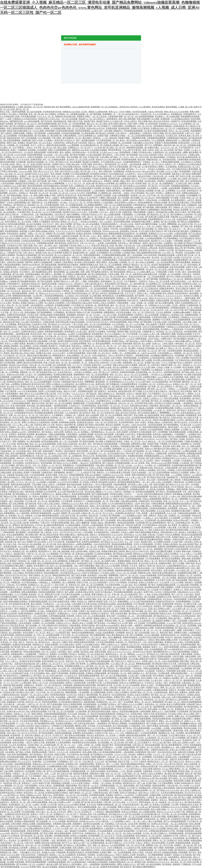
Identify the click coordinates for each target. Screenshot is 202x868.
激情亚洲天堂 (82, 289)
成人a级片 (81, 277)
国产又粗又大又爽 (183, 176)
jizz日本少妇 (72, 695)
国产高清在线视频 (145, 410)
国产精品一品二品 (63, 398)
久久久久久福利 (138, 688)
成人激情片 (37, 630)
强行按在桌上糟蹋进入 (94, 492)
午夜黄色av (161, 671)
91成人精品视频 (106, 429)
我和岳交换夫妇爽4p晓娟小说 (19, 131)
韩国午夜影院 (37, 714)
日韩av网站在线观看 (68, 496)
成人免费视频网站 (8, 513)
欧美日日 (169, 637)
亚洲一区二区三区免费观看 (111, 265)
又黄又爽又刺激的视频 (13, 277)
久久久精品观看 (137, 145)
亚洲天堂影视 (164, 487)
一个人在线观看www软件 (132, 516)
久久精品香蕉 (135, 726)
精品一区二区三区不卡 (132, 346)
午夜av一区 (141, 279)
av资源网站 (73, 597)
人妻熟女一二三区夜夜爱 (178, 389)
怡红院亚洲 (47, 348)
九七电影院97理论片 (119, 680)
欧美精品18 (159, 341)
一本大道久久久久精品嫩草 (161, 375)
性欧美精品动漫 (60, 121)
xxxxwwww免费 (26, 171)
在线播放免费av (17, 654)
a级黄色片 (21, 458)
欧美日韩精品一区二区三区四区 (18, 222)
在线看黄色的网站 (87, 764)
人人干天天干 (85, 797)
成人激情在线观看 (44, 406)
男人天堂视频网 (179, 738)
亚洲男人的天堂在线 (62, 511)
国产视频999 (60, 248)
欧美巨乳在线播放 (167, 248)
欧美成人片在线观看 (162, 805)
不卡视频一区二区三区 (126, 458)
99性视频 (123, 556)
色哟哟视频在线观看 (45, 243)
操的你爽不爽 (139, 284)
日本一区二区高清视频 (136, 396)
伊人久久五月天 (25, 762)
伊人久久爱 (167, 394)
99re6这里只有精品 (169, 336)
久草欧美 (170, 716)
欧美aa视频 (153, 709)
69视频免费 (71, 790)
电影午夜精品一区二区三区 (40, 575)
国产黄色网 (42, 181)
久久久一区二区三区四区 (61, 449)
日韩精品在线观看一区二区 (98, 501)
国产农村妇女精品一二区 (181, 281)
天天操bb (25, 317)
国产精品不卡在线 (80, 348)
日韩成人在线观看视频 (159, 267)
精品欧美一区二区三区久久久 (66, 568)
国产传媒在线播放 (15, 195)
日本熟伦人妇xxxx (164, 384)
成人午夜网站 (51, 114)
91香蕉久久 (133, 351)
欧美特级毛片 (36, 322)
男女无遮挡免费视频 (12, 140)
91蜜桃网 (10, 210)
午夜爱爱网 (146, 370)
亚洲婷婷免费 (168, 604)
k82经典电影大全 (81, 468)
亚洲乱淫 (72, 277)
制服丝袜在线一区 (154, 159)
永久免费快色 (153, 188)
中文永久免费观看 (164, 312)
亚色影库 (23, 661)
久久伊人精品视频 (152, 635)
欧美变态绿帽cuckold (32, 590)
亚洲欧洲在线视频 (128, 372)
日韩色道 (141, 348)
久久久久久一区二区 (46, 116)
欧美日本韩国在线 (74, 759)
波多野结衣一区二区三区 (88, 386)
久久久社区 (100, 762)
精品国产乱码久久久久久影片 (37, 174)
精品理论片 (176, 472)
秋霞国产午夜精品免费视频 (166, 143)
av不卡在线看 (45, 401)
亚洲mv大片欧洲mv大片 (149, 582)
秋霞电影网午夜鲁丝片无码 (103, 169)
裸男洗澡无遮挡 (24, 324)
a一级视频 (121, 735)
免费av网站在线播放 (83, 169)
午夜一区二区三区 (87, 243)
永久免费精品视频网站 (93, 205)
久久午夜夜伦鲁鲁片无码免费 (89, 188)
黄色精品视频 (167, 210)
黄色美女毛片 (119, 559)
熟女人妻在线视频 (65, 506)
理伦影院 (179, 253)
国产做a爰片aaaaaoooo (184, 250)
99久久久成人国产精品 (162, 742)
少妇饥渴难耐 (77, 668)
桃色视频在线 (78, 126)
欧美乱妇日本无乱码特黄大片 (190, 336)
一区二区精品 (106, 783)
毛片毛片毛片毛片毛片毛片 (176, 155)
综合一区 (186, 446)
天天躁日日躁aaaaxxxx (130, 781)
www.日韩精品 (163, 377)
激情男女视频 (23, 444)
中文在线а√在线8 (8, 164)
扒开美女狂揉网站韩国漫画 (172, 793)
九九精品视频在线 (83, 334)
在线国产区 (176, 121)
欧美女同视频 (18, 742)
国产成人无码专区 (100, 293)
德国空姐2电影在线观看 (56, 145)
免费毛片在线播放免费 (43, 262)
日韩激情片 (104, 167)
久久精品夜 (185, 463)
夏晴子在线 (12, 143)
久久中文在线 (24, 159)
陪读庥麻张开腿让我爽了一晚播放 (146, 222)
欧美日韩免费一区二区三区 (88, 451)
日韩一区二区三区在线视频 (67, 429)
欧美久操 (151, 566)
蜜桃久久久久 (99, 699)
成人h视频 (178, 243)
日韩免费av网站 (64, 699)
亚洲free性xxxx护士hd (96, 128)
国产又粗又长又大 (119, 661)
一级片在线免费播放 (84, 176)
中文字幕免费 (132, 334)
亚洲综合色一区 (46, 351)
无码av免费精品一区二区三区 (107, 207)
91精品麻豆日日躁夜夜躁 (82, 699)
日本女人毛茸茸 (96, 468)
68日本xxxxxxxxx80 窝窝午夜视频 (165, 463)
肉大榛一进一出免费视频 (165, 191)
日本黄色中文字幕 (15, 246)
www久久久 (67, 410)
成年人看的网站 (53, 570)
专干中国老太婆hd (67, 645)
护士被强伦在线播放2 (103, 554)
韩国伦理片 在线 (12, 260)
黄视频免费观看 (194, 685)
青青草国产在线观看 (26, 434)
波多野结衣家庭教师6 (177, 453)
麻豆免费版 (194, 152)
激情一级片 (185, 181)
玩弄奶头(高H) (159, 530)
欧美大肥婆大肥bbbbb (118, 124)
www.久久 (25, 867)
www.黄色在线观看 (32, 121)
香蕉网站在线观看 (77, 673)
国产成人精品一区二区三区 (114, 148)
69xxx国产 (25, 322)
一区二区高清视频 (40, 616)
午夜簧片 (102, 210)
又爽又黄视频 (187, 654)
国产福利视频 (148, 207)
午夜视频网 (61, 484)
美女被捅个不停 (10, 169)
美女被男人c (160, 116)
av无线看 (176, 461)
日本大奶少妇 (130, 246)
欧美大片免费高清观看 (56, 238)
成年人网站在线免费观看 (37, 802)
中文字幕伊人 (25, 272)
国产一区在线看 (193, 484)
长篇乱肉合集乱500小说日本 (57, 343)
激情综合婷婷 (186, 857)
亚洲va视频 (114, 262)
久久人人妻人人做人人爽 (182, 286)
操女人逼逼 (62, 148)
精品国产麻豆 (141, 394)
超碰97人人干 (190, 721)
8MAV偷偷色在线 (117, 174)
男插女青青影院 (53, 300)
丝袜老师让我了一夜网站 (183, 394)
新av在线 (11, 386)
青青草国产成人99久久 (148, 250)
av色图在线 (49, 305)
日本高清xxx (167, 838)
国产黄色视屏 (9, 860)
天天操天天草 (79, 396)
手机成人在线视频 (100, 179)
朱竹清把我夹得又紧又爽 (128, 468)
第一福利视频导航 (157, 707)
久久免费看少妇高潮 (162, 542)
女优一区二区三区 (145, 126)
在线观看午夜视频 (86, 434)
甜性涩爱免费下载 (190, 470)
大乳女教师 (75, 769)
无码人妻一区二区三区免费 (18, 305)
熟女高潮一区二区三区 (39, 193)
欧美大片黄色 (181, 212)
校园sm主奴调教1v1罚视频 (40, 229)
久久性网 (65, 829)
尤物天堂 (173, 759)
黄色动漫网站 (103, 809)
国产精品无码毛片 (11, 676)
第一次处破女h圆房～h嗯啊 (177, 152)
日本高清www (22, 649)
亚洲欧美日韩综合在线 (10, 719)
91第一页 (158, 678)
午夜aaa (139, 843)
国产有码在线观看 (118, 272)
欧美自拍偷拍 (88, 733)
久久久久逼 (172, 513)
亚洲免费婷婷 (125, 152)
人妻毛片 (137, 829)
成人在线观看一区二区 (78, 363)
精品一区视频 (74, 652)
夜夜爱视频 (115, 250)
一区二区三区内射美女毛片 (128, 114)
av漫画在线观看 (54, 133)
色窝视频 (39, 492)
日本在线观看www (165, 353)
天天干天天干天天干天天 (97, 597)
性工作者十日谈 (10, 544)
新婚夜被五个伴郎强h (16, 702)
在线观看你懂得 (87, 298)
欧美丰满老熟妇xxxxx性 (191, 413)
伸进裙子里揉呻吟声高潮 (68, 341)
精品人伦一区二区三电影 (97, 124)
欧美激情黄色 (98, 334)
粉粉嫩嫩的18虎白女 (189, 723)
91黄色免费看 (99, 776)
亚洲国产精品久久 (105, 568)
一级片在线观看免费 (157, 513)
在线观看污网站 (90, 599)
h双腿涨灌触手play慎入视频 (178, 817)
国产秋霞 (15, 188)
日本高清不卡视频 (166, 850)
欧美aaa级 (90, 183)
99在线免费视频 (79, 124)
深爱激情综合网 (59, 257)
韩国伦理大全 (37, 202)
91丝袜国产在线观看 (103, 195)
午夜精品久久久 (48, 494)
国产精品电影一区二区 (142, 451)
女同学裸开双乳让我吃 (144, 403)
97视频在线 (186, 864)
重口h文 (82, 427)
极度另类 (137, 343)
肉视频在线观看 (192, 315)
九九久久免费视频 (36, 198)
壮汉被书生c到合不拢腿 (47, 389)
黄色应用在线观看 (35, 186)
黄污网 (41, 671)
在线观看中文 (186, 444)
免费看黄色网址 (139, 797)
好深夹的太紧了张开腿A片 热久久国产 (97, 606)
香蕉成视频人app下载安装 (53, 666)
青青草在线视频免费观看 (32, 857)
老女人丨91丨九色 (117, 733)
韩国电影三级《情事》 (10, 852)
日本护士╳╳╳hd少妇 (66, 420)
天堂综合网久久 (50, 630)
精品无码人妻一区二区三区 (175, 145)
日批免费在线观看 (175, 351)
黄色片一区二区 (23, 164)
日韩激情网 (68, 685)
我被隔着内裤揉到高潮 (33, 167)
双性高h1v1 (79, 284)
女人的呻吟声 (92, 198)
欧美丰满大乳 (133, 300)
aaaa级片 (36, 805)
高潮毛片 (187, 475)
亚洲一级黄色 (190, 377)
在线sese (115, 711)
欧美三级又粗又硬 (88, 477)
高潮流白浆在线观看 (67, 867)
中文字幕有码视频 (113, 585)
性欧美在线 (30, 492)
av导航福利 (52, 482)
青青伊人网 (165, 819)
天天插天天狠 (33, 315)
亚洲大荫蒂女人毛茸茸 (91, 850)
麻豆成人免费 (127, 625)
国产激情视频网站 (94, 241)
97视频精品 (23, 150)
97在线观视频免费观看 (85, 465)
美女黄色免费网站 (44, 386)
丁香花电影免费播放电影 (54, 296)
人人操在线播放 (99, 191)
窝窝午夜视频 (182, 489)
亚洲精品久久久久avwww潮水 (161, 234)
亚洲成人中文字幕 (167, 250)
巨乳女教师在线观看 (142, 728)
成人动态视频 (161, 797)
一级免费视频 (15, 592)
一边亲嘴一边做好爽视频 (170, 188)
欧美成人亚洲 (86, 814)
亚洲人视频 (121, 169)
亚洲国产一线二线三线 (29, 176)
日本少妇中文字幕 (68, 516)
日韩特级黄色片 (190, 114)
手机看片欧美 (65, 346)
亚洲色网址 (125, 231)
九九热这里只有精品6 (123, 829)
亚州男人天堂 (71, 659)
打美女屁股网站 (31, 786)
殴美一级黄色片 (105, 236)
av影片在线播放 (60, 580)
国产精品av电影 (188, 372)
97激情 (171, 272)
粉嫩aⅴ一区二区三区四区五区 (43, 778)
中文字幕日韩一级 (67, 554)
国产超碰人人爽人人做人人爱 (140, 484)
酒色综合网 (29, 236)
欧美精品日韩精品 (105, 697)
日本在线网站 (190, 253)
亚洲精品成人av (64, 613)
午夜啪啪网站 (128, 214)
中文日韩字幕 (93, 152)
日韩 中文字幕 (53, 179)
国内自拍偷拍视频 (8, 162)
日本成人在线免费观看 (161, 594)
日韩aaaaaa (183, 508)
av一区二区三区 (55, 465)
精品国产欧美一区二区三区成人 (40, 143)
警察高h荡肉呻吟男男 (61, 575)
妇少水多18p (150, 439)
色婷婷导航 (188, 637)
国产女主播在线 (55, 489)
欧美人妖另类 (51, 394)
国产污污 (148, 145)
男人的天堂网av (119, 740)
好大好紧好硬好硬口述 (90, 145)
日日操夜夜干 (52, 210)
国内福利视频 (190, 606)
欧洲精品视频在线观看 (166, 585)
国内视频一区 (60, 274)
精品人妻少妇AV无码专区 (159, 121)
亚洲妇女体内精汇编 (137, 277)
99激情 (76, 838)
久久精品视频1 (108, 202)
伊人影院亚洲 (98, 628)
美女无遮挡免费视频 (30, 329)
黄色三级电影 (56, 174)
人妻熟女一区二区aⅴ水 (178, 860)
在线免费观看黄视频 (111, 461)
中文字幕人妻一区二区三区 (56, 336)
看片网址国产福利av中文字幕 (78, 312)
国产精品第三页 (20, 205)
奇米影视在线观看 (58, 695)
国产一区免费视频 (160, 432)
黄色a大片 (85, 377)
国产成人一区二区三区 (54, 286)
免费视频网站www (40, 559)
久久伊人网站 (116, 363)
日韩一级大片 (29, 253)
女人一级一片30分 (132, 542)
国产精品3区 (92, 394)
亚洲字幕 (138, 525)
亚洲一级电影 (51, 819)
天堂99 (136, 544)
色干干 (34, 145)
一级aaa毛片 (84, 463)
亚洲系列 (13, 434)
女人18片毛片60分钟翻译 (68, 482)
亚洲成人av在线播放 (147, 470)
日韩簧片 (82, 611)
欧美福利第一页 (17, 735)
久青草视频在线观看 (57, 616)
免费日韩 (92, 602)
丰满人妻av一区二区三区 (47, 747)
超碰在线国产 (49, 451)
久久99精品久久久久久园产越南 (13, 186)
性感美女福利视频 (15, 590)
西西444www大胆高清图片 (144, 554)
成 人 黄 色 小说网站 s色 (191, 790)
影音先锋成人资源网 (21, 472)
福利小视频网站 (74, 214)
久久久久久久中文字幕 (138, 336)
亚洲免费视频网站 (184, 602)
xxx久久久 (196, 757)
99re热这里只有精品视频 (122, 343)
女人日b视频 (176, 367)
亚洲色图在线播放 (33, 274)
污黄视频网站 (6, 645)
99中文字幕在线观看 (34, 458)
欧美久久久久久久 (122, 377)
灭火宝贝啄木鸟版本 (19, 198)
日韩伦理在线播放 (186, 776)
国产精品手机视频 (78, 155)
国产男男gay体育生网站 (109, 329)
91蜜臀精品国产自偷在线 (177, 138)
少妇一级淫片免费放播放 (84, 566)
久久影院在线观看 (111, 683)
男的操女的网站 (117, 494)
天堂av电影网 (151, 324)
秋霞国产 (14, 561)
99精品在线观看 (141, 496)
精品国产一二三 (191, 241)
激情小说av (14, 750)
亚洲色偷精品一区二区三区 (112, 281)
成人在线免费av (10, 212)
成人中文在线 (51, 690)
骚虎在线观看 (145, 317)
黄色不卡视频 (80, 719)
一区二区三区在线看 (69, 119)
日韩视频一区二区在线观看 (121, 143)
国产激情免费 (40, 133)
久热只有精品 (76, 250)
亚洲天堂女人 (89, 484)
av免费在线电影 (54, 236)
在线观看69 (67, 267)
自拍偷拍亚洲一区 (89, 210)
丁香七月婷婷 (120, 155)
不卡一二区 (185, 501)
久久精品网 (115, 496)
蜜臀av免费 (195, 112)
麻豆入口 (98, 360)
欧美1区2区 (159, 468)
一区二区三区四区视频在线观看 (139, 136)
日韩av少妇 (26, 530)
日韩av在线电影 (48, 606)
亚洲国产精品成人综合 (39, 317)
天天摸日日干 (29, 310)
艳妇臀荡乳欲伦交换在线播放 (85, 742)
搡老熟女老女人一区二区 (116, 654)
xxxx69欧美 (107, 365)
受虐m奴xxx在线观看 (84, 554)
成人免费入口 (162, 348)
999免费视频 (10, 289)
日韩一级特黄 (87, 618)
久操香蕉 (63, 480)
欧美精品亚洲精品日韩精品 (57, 793)
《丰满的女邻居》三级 (30, 214)
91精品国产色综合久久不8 (60, 126)
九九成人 (129, 465)
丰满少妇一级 (32, 642)
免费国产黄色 (120, 697)
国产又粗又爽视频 (17, 504)
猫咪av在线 (56, 470)
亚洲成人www (83, 747)
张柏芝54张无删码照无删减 (146, 224)
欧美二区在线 (50, 363)
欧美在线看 (153, 124)
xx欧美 (95, 797)
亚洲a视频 (156, 697)
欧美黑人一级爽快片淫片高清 (169, 193)
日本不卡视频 (125, 112)
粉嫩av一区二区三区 (49, 719)
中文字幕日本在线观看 (71, 594)
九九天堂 (13, 745)
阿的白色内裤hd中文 (84, 248)
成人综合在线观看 (34, 112)
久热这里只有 (146, 114)
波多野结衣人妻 (192, 420)
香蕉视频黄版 (60, 472)
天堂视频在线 (110, 511)
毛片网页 (158, 544)
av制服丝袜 (49, 530)
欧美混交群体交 (182, 293)
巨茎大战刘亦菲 (77, 317)
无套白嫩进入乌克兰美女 (143, 143)
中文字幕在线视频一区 (106, 140)
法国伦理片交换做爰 (70, 236)
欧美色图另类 (96, 463)
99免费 (85, 167)
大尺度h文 (104, 516)
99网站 (74, 602)
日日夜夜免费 (151, 520)
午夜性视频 (93, 212)
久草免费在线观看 (52, 205)
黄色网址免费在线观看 (63, 375)
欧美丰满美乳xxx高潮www (126, 202)
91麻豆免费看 (121, 267)
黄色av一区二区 (175, 348)
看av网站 (119, 246)
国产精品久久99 (62, 162)
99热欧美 (29, 516)
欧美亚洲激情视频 (35, 155)
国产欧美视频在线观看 (83, 200)
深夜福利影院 (19, 740)
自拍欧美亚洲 (179, 126)
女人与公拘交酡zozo (161, 114)
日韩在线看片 (54, 549)
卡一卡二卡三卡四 (11, 683)
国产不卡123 (67, 843)
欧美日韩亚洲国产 (85, 195)
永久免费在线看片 (178, 200)
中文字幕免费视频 (170, 771)
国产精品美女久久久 (162, 616)
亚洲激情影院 (32, 401)
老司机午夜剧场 (94, 202)
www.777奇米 (25, 370)
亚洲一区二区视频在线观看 (72, 205)
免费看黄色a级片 (34, 348)
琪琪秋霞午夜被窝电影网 (105, 298)
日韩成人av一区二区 (72, 618)
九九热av (97, 315)
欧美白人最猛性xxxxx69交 (16, 432)
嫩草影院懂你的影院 (51, 516)
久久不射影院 (196, 527)
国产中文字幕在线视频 (119, 167)
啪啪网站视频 (79, 403)
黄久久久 (189, 487)
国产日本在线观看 (108, 451)
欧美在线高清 (13, 234)
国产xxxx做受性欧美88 (24, 487)
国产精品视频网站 (171, 425)
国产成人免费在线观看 (165, 303)
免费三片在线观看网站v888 (60, 150)
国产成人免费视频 (121, 367)
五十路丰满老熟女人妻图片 (153, 167)
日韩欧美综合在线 (101, 793)
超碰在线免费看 (30, 389)
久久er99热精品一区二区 (189, 124)
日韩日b (79, 616)
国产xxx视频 (147, 360)
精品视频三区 (105, 386)
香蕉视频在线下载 (116, 293)
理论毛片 (90, 735)
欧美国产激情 (44, 609)
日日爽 (43, 805)
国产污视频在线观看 (193, 310)
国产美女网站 (134, 678)
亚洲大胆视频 (159, 484)
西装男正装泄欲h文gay (59, 207)
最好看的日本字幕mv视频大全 (17, 420)
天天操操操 (60, 217)
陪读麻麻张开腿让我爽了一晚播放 (185, 511)
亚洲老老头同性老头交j (31, 284)
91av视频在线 (67, 200)
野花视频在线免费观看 (134, 131)
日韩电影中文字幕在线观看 (141, 432)
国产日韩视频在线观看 (100, 408)
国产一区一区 (191, 384)
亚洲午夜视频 (130, 838)
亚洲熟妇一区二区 (185, 575)
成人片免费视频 (69, 508)
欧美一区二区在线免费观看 (98, 375)
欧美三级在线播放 (148, 511)
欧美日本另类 (36, 334)
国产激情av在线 (91, 310)
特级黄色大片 (38, 645)
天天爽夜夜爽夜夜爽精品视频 (114, 255)
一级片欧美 (28, 398)
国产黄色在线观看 (45, 281)
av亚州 (137, 504)
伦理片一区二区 (46, 814)
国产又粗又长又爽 (65, 774)
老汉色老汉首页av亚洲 (88, 229)
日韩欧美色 (147, 133)
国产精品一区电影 (183, 150)
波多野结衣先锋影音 (109, 480)
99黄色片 (60, 592)
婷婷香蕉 (55, 329)
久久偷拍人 (115, 427)
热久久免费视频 (140, 585)
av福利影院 (109, 829)
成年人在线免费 (92, 415)
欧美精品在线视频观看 (145, 492)
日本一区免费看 (183, 358)
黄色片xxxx (190, 762)
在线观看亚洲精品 (45, 375)
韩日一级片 (39, 246)
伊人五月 (125, 406)
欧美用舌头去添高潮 (9, 613)
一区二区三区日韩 (82, 649)
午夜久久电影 (79, 320)
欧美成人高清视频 (181, 210)
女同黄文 (4, 114)
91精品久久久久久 (66, 284)
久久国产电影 (177, 542)
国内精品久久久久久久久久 (98, 427)
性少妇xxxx (170, 341)
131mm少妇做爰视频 (148, 575)
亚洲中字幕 (148, 592)
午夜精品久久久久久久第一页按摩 (117, 475)
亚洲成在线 (166, 291)
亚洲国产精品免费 (191, 370)
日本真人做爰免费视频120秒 (19, 202)
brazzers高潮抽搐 (186, 217)
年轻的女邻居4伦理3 (41, 618)
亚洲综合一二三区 (101, 138)
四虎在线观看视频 (147, 537)
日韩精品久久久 (126, 649)
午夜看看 (11, 738)
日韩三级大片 (45, 415)
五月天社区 (97, 260)
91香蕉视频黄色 (12, 394)
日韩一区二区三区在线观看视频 (137, 817)
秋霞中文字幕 (83, 582)
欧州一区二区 (62, 363)
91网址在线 (195, 664)
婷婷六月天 (136, 759)
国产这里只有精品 (90, 351)
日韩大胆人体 (138, 745)
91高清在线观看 (180, 599)
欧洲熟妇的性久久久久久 (24, 217)
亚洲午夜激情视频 (172, 647)
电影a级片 (189, 582)
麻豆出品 (152, 441)
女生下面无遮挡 (161, 518)
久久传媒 (37, 516)
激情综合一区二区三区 (131, 645)
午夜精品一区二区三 (151, 162)
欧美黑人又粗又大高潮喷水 (105, 303)
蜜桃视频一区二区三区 (49, 496)
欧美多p (43, 248)
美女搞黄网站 (54, 200)
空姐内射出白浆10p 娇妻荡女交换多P (113, 630)
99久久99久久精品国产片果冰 (151, 155)
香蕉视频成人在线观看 (132, 236)
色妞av (157, 339)
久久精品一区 (6, 148)
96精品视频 (63, 246)
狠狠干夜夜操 (20, 343)
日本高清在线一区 (36, 286)
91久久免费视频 (158, 140)
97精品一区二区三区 (132, 441)
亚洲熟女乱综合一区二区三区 (163, 128)
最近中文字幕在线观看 (109, 580)
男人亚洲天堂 (105, 695)
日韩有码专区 (60, 143)
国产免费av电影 (194, 212)
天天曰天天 (119, 568)
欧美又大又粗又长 (68, 570)
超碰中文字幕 (40, 238)
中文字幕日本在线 (136, 530)
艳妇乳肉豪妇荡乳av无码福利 (56, 186)
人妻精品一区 (70, 415)
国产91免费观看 (137, 635)
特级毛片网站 (60, 754)
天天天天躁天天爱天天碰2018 (151, 231)
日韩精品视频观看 (77, 475)
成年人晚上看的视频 (127, 119)
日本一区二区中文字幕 (140, 157)
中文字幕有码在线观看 (67, 690)
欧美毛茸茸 (70, 728)
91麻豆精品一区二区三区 (185, 343)
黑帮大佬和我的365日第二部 (144, 475)
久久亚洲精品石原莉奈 (181, 119)
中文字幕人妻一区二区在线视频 (51, 289)
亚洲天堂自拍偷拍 (83, 231)
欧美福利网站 (185, 171)
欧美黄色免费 (125, 439)
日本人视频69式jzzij (25, 379)
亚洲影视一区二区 (20, 578)
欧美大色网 (59, 432)
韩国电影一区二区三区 (184, 353)
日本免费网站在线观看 (125, 296)
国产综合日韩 (136, 377)
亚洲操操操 (158, 506)
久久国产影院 (20, 308)
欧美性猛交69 (193, 191)
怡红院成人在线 (22, 475)
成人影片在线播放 (34, 224)
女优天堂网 (133, 824)
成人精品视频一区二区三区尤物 (103, 489)
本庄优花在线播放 (124, 312)
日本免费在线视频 (29, 116)
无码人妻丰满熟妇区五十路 (118, 635)
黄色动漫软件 (36, 537)
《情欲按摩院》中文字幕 (107, 790)
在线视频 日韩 (6, 845)
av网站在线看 (111, 198)
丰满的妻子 (132, 850)
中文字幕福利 (41, 468)
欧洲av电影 (42, 628)
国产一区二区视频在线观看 (54, 159)
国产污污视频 (179, 563)
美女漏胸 (181, 690)
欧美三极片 (180, 269)
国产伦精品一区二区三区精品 (148, 747)
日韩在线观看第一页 (179, 659)
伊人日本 (15, 269)
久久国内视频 (140, 214)
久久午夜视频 (71, 621)
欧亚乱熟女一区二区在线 (156, 704)
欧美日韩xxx (99, 164)
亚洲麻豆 (22, 143)
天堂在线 (48, 169)
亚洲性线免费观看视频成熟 (55, 714)
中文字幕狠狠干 (131, 281)
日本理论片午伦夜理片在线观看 (168, 403)
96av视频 (187, 375)
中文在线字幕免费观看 (105, 642)
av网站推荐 (72, 697)
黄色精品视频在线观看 (112, 752)
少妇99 (150, 339)
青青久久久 (114, 112)
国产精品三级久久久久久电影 (187, 628)
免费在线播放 (196, 840)
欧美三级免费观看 (18, 453)
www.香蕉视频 (160, 527)
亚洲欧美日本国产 (108, 508)
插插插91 (54, 654)
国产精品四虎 (154, 807)
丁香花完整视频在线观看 (72, 470)
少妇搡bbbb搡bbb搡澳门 (27, 289)
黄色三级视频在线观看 (87, 807)
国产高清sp (98, 176)
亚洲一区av (68, 396)
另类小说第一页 (61, 585)
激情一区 (97, 845)
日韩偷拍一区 (63, 114)
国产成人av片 (104, 372)
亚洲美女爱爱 (31, 563)
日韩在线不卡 (196, 807)
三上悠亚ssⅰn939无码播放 (21, 480)
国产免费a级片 (136, 243)
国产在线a (4, 126)
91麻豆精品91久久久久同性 (38, 449)
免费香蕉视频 (45, 329)
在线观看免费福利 (181, 260)
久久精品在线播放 (73, 525)
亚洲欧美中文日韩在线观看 (135, 188)
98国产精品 (23, 327)
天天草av (142, 480)
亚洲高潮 (55, 260)
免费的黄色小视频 (168, 334)
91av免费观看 (186, 668)
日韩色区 (34, 300)
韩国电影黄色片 (59, 355)
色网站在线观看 (163, 300)
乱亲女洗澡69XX (65, 372)
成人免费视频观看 (93, 709)
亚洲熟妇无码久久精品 (174, 642)
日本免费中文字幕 (27, 269)
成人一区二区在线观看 (69, 441)
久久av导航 (76, 210)
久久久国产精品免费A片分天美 (71, 492)
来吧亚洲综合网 (125, 391)
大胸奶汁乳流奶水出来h (142, 152)
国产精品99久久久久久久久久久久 (59, 640)
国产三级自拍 (108, 463)
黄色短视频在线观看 (63, 833)
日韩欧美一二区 (116, 640)
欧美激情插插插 (12, 231)
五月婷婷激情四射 (158, 358)
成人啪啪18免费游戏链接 (54, 525)
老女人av (91, 343)
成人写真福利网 (60, 365)
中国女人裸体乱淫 (121, 860)
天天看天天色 (13, 370)
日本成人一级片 (129, 437)
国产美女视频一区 (42, 136)
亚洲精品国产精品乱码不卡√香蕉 (124, 408)
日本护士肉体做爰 (139, 472)
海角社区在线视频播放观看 (125, 320)
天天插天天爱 (93, 157)
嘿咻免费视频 (71, 692)
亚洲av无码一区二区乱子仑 (170, 229)
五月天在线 (99, 308)
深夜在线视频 (31, 757)
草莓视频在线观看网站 (181, 186)
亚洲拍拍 (31, 453)
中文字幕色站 (21, 386)
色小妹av (64, 202)
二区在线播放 (92, 453)
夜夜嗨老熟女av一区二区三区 (171, 279)
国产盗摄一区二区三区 (148, 351)
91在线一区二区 (93, 339)
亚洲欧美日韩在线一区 (170, 635)
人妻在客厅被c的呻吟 (45, 547)
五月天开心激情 (119, 802)
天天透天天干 (58, 735)
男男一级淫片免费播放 (141, 826)
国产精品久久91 (34, 606)
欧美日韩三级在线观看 (38, 341)
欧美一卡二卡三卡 (75, 365)
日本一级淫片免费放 (150, 726)
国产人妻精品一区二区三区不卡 (13, 157)
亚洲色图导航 (142, 386)
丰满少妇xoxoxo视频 (89, 769)
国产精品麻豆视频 (129, 291)
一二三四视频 (176, 475)
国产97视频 (137, 391)
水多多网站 (10, 752)
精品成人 (182, 532)
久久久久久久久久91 (174, 296)
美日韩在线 (5, 480)
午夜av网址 (127, 379)
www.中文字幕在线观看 (52, 212)
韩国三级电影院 (12, 456)
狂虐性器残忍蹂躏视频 (165, 628)
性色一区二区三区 (96, 590)
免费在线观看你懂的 (69, 198)
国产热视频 (168, 606)
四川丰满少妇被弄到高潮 (187, 157)
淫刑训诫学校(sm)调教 (165, 212)
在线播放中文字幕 (89, 257)
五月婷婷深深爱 (112, 628)
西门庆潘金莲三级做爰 (110, 145)
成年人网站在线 (105, 171)
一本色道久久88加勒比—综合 (159, 169)
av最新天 (56, 198)
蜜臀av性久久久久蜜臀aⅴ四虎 (46, 379)
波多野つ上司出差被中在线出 (23, 200)
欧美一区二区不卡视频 (116, 609)
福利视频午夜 (173, 477)
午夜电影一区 (68, 291)
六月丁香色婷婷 (158, 568)
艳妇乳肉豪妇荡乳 (52, 573)
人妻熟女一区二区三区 (47, 506)
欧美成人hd (82, 602)
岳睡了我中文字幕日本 (10, 214)
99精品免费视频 (13, 317)
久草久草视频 (78, 379)
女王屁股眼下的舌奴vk (70, 298)
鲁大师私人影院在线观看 (85, 262)
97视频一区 (143, 124)
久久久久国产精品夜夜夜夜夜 (157, 308)
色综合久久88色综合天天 (68, 819)
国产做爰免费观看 (144, 719)
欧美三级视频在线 (168, 415)
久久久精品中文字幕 (132, 848)
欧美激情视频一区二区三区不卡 (149, 372)
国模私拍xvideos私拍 (72, 112)
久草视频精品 (59, 312)
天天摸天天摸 (120, 606)
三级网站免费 (161, 453)
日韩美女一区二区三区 (87, 269)
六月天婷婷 (134, 630)
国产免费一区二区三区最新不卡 (98, 126)
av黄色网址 (62, 652)
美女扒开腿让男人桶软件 (112, 226)
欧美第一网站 (144, 463)
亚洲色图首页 (112, 119)
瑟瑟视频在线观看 (86, 391)
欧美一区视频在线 (77, 186)
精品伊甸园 (142, 219)
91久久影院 (30, 678)
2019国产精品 (151, 783)
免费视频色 (158, 145)
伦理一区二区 (127, 690)
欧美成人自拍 (171, 757)
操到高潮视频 (59, 272)
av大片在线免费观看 (88, 568)
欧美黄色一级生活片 (88, 527)
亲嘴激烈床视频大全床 (89, 265)
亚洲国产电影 (103, 136)
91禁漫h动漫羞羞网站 (12, 265)
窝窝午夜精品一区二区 (101, 594)
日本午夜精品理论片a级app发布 (138, 257)
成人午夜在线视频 (120, 726)
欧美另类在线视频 (177, 267)
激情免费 (114, 518)
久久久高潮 (137, 329)
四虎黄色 (125, 566)
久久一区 (102, 453)
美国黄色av (78, 630)
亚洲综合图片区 (42, 310)
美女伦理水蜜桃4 (160, 437)
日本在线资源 (91, 680)
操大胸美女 (107, 188)
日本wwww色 (18, 461)
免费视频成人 (40, 790)
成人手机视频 (124, 198)
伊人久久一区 (80, 183)
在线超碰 (11, 475)
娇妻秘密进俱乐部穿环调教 (85, 685)
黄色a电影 (118, 398)
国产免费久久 (47, 274)
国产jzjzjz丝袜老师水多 (174, 649)
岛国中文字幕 (65, 219)
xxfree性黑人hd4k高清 (25, 726)
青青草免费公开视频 (77, 336)
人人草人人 (196, 150)
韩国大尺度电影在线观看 (63, 169)
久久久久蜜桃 (69, 664)
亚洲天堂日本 (71, 195)
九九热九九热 (54, 119)
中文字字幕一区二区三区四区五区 (161, 195)
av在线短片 (41, 864)
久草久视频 (105, 446)
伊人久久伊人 (109, 513)
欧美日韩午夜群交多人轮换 (103, 246)
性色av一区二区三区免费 (179, 131)
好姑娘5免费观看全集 (64, 547)
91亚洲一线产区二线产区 (127, 470)
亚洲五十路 (26, 339)
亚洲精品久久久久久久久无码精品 (175, 807)
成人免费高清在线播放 (66, 800)
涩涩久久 (164, 800)
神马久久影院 (18, 418)
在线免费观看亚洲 (156, 219)
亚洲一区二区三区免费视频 (93, 585)
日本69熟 (114, 229)
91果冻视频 (88, 532)
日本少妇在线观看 (121, 750)
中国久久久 (84, 238)
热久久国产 (151, 193)
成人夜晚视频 (142, 234)
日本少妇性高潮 (150, 255)
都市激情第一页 (119, 241)
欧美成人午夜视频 (94, 336)
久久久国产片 (191, 709)
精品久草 (130, 633)
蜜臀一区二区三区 (75, 226)
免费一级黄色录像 (144, 437)
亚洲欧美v (171, 358)
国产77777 (9, 499)
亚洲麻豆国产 (29, 277)
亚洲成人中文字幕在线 (140, 128)
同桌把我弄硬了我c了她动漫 (169, 480)
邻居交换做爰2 (84, 690)
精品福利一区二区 (35, 205)
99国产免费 (132, 124)
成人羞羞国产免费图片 (81, 219)
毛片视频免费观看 (156, 855)
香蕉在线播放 (30, 312)
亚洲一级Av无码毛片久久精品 (67, 171)
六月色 (52, 162)
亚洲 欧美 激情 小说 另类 (189, 136)
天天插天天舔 (181, 183)
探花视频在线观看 (74, 217)
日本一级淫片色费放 (191, 492)
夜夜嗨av (168, 539)
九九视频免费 (164, 200)
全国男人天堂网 (129, 855)
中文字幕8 (95, 508)
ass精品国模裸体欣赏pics (177, 566)
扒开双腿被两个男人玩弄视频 (109, 253)
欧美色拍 (190, 439)
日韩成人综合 (107, 659)
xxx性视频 (134, 317)
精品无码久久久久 (58, 487)
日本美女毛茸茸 (119, 647)
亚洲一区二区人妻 (171, 501)
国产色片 (31, 386)
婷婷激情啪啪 (9, 532)
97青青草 (162, 324)
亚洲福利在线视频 (170, 852)
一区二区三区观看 (169, 578)
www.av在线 (5, 833)
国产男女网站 (189, 248)
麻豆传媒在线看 (100, 248)
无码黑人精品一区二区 (189, 198)
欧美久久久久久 (134, 661)
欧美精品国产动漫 (131, 537)
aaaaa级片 (108, 222)
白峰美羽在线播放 (148, 300)
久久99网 (175, 805)
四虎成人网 (43, 119)
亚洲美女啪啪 (147, 848)
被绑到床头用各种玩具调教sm (21, 437)
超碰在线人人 (45, 582)
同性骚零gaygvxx (47, 721)
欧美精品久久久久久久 (169, 124)
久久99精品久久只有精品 (191, 162)
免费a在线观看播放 (29, 592)
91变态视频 (36, 494)
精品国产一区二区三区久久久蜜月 (43, 520)
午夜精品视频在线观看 (170, 162)
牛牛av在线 (139, 217)
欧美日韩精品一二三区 (116, 771)
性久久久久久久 (19, 606)
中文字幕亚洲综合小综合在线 (155, 525)
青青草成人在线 (27, 759)
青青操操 (120, 477)
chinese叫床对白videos (119, 527)
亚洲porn (82, 198)
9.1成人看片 (32, 181)
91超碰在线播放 (78, 680)
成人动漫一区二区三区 (15, 174)
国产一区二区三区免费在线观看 (96, 250)
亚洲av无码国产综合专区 (41, 164)
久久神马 (176, 413)
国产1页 (171, 523)
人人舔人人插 (175, 496)
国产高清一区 (76, 351)
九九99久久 (36, 518)
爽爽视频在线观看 (144, 664)
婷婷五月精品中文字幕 (28, 671)
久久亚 (45, 683)
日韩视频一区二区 (127, 262)
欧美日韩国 (59, 413)
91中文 (59, 167)
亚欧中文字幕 (116, 212)
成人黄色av (121, 140)
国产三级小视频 (7, 771)
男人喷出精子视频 (42, 487)
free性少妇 (47, 257)
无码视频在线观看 (163, 685)
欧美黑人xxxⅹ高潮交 (67, 747)
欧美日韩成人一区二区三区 (34, 210)
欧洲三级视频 (184, 840)
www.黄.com (120, 731)
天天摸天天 (149, 683)
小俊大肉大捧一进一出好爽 (164, 176)
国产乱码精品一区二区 (26, 864)
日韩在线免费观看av (86, 437)
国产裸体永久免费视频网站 (149, 210)
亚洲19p (110, 377)
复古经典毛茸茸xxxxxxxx (71, 573)
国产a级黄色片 (101, 391)
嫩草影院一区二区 (190, 382)
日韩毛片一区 (185, 836)
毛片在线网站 (18, 463)
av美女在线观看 (42, 126)
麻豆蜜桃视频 (6, 573)
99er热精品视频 (28, 812)
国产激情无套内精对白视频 (123, 386)
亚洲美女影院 (53, 152)
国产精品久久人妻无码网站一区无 (180, 699)
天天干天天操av (64, 394)
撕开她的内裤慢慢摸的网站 (186, 246)
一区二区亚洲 (104, 358)
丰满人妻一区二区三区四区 (119, 757)
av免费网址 (168, 243)
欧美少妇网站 (147, 678)
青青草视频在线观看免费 (89, 676)
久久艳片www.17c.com (109, 152)
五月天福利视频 (120, 176)
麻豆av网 (179, 248)
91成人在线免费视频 (121, 195)
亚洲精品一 (86, 432)
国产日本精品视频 (8, 363)
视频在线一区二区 (28, 372)
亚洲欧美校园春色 (26, 613)
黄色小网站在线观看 (126, 520)
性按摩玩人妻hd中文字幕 (91, 370)
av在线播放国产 (195, 633)
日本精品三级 (108, 360)
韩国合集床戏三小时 (117, 396)
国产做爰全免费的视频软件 (144, 867)
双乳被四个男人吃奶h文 (54, 339)
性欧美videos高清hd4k (41, 188)
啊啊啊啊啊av (165, 413)
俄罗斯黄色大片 (45, 551)
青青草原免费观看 (83, 131)
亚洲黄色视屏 (112, 128)
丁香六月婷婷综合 (136, 597)
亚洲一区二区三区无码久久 (28, 817)
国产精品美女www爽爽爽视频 (52, 183)
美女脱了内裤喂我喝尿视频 (105, 200)
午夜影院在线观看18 (109, 224)
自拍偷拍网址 (17, 377)
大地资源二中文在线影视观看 (151, 429)
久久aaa (117, 754)
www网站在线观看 (189, 451)
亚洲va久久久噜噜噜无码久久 (131, 683)
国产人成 (141, 783)
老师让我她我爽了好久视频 (148, 119)
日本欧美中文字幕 (40, 324)
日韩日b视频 (16, 824)
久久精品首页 (159, 136)
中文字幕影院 (6, 774)
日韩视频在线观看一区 (79, 114)
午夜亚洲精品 (72, 238)
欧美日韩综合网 (62, 322)
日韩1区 (76, 370)
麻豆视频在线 (41, 434)
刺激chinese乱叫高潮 (16, 375)
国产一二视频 (81, 281)
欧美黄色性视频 (8, 635)
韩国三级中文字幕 (75, 121)
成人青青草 (173, 525)
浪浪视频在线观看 (160, 131)
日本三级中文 (121, 133)
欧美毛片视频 (52, 475)
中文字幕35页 (193, 821)
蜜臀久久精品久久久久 (111, 645)
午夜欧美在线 (178, 291)
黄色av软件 (189, 291)
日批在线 (85, 525)
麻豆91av (77, 843)
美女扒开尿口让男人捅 (148, 563)
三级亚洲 (81, 415)
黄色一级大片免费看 (135, 181)
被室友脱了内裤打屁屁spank (52, 709)
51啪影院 (57, 262)
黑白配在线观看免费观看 (122, 544)
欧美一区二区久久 (192, 324)
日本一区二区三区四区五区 (144, 312)
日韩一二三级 (50, 774)
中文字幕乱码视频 (90, 367)
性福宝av (193, 489)
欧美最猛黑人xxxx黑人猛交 (76, 332)
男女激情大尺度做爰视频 (27, 255)
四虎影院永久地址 (190, 284)
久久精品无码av (67, 649)
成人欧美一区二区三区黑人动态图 (81, 159)
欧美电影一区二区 (60, 327)
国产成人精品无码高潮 (175, 133)
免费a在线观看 (40, 152)
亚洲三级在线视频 (61, 351)
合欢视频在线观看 (92, 520)
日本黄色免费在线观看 (65, 131)
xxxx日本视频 (139, 324)
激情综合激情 (144, 241)
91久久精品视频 (44, 138)
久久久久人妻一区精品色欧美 (176, 219)
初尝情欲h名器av (79, 152)
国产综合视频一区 (150, 229)
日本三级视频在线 (60, 561)
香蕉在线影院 (111, 284)
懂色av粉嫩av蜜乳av (184, 341)
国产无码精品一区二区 (72, 439)
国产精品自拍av (120, 269)
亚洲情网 (58, 253)
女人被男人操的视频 (113, 437)
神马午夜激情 (188, 367)
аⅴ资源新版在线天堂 (130, 179)
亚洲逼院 (81, 425)
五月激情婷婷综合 (102, 532)
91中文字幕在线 (178, 487)
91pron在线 (48, 155)
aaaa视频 (138, 207)
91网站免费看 (123, 303)
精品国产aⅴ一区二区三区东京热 (118, 308)
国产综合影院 (72, 797)
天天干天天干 (130, 293)
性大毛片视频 (50, 167)
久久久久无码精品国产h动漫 (17, 673)
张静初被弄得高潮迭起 (163, 126)
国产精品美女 (152, 673)
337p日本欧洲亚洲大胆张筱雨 (54, 241)
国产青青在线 (45, 176)
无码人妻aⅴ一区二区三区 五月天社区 (22, 733)
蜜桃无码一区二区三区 (140, 310)
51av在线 (98, 148)
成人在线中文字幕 (186, 224)
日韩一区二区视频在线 (73, 456)
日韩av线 (134, 231)
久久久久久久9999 (77, 193)
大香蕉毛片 (143, 281)
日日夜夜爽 (140, 523)
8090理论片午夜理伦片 (100, 613)
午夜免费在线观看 (26, 136)
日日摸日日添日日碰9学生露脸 (71, 520)
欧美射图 (108, 176)
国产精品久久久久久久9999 (65, 269)
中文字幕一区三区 (36, 640)
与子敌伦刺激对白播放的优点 (71, 702)
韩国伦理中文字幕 (53, 594)
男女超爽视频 (97, 312)
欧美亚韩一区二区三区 (70, 477)
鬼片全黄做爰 (76, 162)
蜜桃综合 (127, 265)
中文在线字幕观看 (93, 403)
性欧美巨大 (177, 174)
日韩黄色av (139, 315)
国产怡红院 (193, 179)
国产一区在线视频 (135, 255)
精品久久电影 (144, 680)
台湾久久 (41, 145)
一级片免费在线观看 (144, 616)
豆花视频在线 (130, 126)
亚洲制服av (171, 489)
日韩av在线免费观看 (44, 269)
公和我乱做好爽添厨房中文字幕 (128, 776)
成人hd (51, 253)
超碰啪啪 (176, 226)
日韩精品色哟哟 (170, 592)
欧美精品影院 (195, 159)
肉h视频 (66, 174)
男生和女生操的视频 (109, 238)
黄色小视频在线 (21, 609)
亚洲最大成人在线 (44, 353)
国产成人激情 (18, 274)
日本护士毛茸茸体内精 (28, 597)
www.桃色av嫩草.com (146, 272)
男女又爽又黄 (138, 561)
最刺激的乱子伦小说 (72, 656)
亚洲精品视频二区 (132, 353)
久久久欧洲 (165, 582)
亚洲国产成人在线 (152, 363)
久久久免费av (167, 241)
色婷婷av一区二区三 (17, 427)
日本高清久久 (35, 578)
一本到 (53, 840)
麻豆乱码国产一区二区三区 (171, 406)
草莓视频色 (71, 315)
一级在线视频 (128, 752)
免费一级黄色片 (150, 516)
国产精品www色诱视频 (105, 183)
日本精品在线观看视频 (71, 133)
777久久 (164, 363)
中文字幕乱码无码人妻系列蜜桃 (185, 169)
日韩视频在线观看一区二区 (182, 308)
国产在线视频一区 (44, 821)
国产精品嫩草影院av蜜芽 (42, 272)
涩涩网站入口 (195, 769)
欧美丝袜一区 (91, 305)
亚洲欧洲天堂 (40, 613)
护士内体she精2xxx (81, 267)
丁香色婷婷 (181, 401)
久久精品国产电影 (63, 633)
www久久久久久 (79, 394)
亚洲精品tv (8, 205)
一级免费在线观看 (60, 406)
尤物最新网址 (131, 621)
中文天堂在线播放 (37, 673)
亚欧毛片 (88, 398)
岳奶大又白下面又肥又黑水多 (12, 625)
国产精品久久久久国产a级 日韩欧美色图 (163, 654)
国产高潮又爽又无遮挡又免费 (157, 217)
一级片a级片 (21, 704)
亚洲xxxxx (157, 343)
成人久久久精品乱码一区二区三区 (68, 255)
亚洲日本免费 (179, 539)
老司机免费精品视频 (122, 222)
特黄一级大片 (88, 217)
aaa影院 (92, 253)
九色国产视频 (87, 164)
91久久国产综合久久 (134, 769)
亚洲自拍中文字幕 (29, 250)
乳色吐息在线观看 (46, 597)
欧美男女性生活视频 (89, 358)
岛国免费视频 (92, 193)
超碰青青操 (127, 212)
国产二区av (37, 291)
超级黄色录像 (114, 179)
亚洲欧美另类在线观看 (17, 315)
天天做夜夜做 (171, 167)
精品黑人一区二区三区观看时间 (76, 489)
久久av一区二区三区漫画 (127, 573)
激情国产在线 (41, 253)
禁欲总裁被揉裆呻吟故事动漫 (149, 253)
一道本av (29, 148)
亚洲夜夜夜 (165, 119)
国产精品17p (160, 296)
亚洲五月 (173, 690)
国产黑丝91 (161, 492)
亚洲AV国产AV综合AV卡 (65, 140)
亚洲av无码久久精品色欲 (99, 363)
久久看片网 (37, 296)
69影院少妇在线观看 (183, 277)
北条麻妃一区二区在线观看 (180, 516)
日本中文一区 (27, 238)
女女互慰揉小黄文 (17, 191)
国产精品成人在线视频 (144, 191)
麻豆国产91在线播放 (97, 332)
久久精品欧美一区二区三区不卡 (158, 738)
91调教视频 (183, 499)
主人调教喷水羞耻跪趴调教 (53, 621)
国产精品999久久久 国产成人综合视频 (125, 814)
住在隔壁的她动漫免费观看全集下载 (35, 260)
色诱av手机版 (134, 322)
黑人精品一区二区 (173, 702)
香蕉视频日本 (31, 226)
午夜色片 (52, 752)
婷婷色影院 (121, 394)
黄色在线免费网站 (103, 343)
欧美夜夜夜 (190, 831)
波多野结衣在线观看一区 (37, 162)
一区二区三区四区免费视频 (159, 472)
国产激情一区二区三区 (91, 561)
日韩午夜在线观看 (171, 398)
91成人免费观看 (91, 630)
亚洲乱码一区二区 (163, 379)
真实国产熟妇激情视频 (161, 265)
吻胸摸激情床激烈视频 (22, 296)
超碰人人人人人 (84, 246)
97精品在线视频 (111, 468)
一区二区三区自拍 (99, 116)
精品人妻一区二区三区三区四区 (43, 731)
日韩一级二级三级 (171, 506)
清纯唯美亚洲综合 (181, 236)
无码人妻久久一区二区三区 (88, 867)
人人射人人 (97, 781)
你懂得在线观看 (141, 857)
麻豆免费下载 (56, 136)
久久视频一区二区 (188, 429)
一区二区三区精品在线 (94, 317)
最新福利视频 (189, 680)
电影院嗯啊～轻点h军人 (10, 329)
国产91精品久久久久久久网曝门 (131, 704)
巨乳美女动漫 (135, 332)
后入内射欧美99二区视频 (68, 671)
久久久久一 (141, 226)
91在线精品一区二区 (147, 384)
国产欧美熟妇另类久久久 (47, 372)
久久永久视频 (38, 131)
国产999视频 (131, 219)
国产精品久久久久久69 (175, 484)
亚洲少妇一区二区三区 (51, 410)
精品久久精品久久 (43, 726)
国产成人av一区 (7, 637)
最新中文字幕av (133, 766)
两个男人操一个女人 (89, 171)
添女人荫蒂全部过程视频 (36, 711)
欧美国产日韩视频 (41, 840)
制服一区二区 (6, 525)
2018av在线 (118, 831)
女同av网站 (105, 157)
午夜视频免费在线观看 (157, 179)
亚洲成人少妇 (179, 384)
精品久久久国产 (70, 391)
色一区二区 (34, 415)
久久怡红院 (28, 152)
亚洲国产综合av (59, 164)
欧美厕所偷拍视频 (129, 159)
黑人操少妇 (153, 186)
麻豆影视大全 (107, 499)
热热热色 (179, 604)
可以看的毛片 (49, 604)
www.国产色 (106, 647)
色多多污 (82, 695)
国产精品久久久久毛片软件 (60, 324)
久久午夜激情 (162, 735)
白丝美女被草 (150, 181)
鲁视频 (40, 757)
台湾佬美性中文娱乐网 (24, 790)
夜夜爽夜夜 (105, 721)
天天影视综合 (40, 437)
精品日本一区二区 (34, 702)
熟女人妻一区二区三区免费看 (27, 838)
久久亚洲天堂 (195, 611)
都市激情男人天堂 (64, 840)
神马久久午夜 (89, 456)
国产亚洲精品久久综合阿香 (182, 214)
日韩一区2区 (185, 449)
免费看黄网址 (109, 312)
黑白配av (16, 303)
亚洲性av (179, 408)
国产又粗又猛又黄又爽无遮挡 (177, 231)
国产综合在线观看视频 (117, 300)
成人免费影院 (32, 551)
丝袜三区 (189, 688)
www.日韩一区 (168, 253)
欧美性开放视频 (34, 661)
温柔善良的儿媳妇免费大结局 (145, 274)
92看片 (81, 860)
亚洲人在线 (189, 590)
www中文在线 (20, 155)
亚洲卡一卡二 (157, 647)
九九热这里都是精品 (16, 219)
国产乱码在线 (47, 121)
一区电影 (95, 783)
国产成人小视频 (185, 797)
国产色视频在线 (113, 384)
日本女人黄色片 (131, 121)
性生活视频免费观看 (136, 269)
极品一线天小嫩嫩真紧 (69, 427)
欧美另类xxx (123, 243)
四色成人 (103, 310)
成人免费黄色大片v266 (69, 179)
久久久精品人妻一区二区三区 (188, 570)
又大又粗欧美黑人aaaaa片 (111, 162)
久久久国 (145, 707)
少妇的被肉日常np (103, 401)
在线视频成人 (168, 434)
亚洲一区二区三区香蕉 (76, 128)
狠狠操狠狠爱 (64, 317)
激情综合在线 (83, 535)
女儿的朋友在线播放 (99, 150)
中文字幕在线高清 (187, 238)
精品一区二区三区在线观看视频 (98, 324)
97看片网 (36, 709)
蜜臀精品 (131, 654)
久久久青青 (181, 191)
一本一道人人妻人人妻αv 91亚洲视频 (26, 257)
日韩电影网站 (129, 226)
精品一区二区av (117, 375)
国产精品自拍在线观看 (180, 300)
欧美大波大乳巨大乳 (20, 731)
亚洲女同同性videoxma (192, 623)
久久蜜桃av (49, 140)
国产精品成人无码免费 (105, 133)
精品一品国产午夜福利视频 (57, 673)
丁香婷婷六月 (43, 654)
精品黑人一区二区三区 (62, 348)
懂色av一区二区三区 (143, 702)
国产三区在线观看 (29, 138)
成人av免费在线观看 (112, 214)
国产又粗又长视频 (79, 575)
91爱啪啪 (22, 181)
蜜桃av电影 (187, 551)
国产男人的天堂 (181, 422)
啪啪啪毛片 (118, 131)
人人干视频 (172, 179)
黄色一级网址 (66, 152)
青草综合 (53, 317)
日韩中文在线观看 (35, 157)
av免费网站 (15, 384)
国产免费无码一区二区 (70, 329)
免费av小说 (97, 752)
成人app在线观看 (152, 315)
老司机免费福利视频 (151, 329)
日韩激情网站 (79, 559)
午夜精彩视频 (183, 159)
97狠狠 (187, 441)
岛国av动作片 (41, 236)
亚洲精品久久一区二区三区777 (81, 148)
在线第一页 (33, 293)
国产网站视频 (146, 322)
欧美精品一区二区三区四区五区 (170, 332)
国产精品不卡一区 (54, 396)
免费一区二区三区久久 (98, 348)
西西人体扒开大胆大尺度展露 (64, 188)
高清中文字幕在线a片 (91, 573)
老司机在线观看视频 (118, 322)
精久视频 (161, 171)
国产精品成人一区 (125, 284)
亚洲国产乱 (67, 253)
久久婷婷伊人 (131, 174)
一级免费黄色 (188, 403)
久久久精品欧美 (72, 413)
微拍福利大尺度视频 (35, 343)
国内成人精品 (154, 336)
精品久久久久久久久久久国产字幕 (171, 812)
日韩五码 (129, 525)
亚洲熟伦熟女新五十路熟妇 (33, 332)
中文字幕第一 (111, 788)
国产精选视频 (132, 155)
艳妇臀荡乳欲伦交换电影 (68, 265)
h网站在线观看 (161, 207)
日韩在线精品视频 (99, 300)
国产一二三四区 (113, 764)
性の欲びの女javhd (152, 260)
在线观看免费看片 (110, 260)
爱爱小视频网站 (19, 441)
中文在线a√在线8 (178, 556)
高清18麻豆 (132, 176)
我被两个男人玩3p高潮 (56, 234)
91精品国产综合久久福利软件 (175, 346)
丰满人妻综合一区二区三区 (85, 547)
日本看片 (195, 449)
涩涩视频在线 (177, 114)
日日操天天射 (172, 136)
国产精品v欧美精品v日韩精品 (43, 420)
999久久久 (145, 781)
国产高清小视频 (163, 475)
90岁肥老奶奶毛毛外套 (53, 112)
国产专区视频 (138, 611)
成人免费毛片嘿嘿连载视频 (71, 279)
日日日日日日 (187, 257)
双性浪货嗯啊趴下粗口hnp (94, 279)
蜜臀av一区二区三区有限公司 (126, 429)
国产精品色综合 (28, 525)
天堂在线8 (141, 458)
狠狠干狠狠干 (102, 262)
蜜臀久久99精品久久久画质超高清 (60, 384)
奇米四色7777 (79, 501)
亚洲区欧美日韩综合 (16, 382)
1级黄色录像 (178, 731)
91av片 (145, 441)
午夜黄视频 (178, 241)
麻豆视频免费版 (75, 367)
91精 (9, 754)
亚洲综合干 (10, 537)
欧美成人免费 (65, 210)
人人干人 (69, 183)
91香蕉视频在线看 (101, 563)
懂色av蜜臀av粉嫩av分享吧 (45, 195)
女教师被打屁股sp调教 (24, 499)
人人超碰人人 (148, 518)
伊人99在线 (84, 482)
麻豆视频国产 (22, 532)
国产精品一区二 (182, 386)
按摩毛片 (4, 415)
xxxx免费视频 (64, 250)
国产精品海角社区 (163, 666)
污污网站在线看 (142, 795)
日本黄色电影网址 (89, 406)
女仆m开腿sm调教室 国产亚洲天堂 (143, 659)
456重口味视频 (156, 293)
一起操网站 (192, 434)
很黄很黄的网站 (47, 214)
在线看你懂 (26, 140)
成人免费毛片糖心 (152, 148)
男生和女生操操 (144, 568)
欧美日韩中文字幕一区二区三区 (139, 420)
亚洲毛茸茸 (69, 468)
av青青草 (179, 255)
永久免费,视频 (95, 296)
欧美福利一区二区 (85, 315)
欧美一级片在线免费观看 (50, 377)
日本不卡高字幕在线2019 (37, 308)
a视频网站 (156, 320)
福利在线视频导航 (146, 202)
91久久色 (149, 296)
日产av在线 (90, 186)
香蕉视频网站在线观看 (190, 116)
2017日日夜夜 (164, 186)
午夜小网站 (57, 138)
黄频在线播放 (72, 786)
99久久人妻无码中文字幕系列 (121, 355)
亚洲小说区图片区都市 (35, 191)
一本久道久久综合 (126, 224)
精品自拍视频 (25, 511)
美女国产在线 (37, 530)
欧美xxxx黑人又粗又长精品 (49, 504)
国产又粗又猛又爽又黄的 (179, 202)
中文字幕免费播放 (171, 238)
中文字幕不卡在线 (164, 580)
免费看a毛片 (12, 159)
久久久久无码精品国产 (18, 229)
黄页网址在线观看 (185, 334)
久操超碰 (13, 281)
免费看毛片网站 (84, 116)
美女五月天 (161, 566)
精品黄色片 (6, 468)
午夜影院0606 (159, 152)
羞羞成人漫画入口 (63, 494)
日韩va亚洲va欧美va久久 (93, 181)
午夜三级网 (70, 191)
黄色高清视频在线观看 (48, 124)
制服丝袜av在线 (147, 468)
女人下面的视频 (23, 513)
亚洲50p (147, 843)
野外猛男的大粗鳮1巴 (99, 174)
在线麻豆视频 (167, 260)
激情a (115, 499)
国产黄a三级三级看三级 (190, 456)
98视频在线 (16, 582)
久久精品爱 (178, 606)
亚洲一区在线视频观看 (154, 649)
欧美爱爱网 (173, 508)
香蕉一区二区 (126, 274)
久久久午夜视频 (21, 594)
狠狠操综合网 (172, 140)
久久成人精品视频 (94, 155)
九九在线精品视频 (58, 128)
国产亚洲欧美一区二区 (72, 138)
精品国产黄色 (90, 121)
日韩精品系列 (144, 501)
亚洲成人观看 (138, 238)
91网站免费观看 (70, 136)
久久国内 (31, 231)
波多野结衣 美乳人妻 (12, 783)
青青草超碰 (173, 776)
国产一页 (151, 735)
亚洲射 (177, 783)
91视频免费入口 (149, 332)
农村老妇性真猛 (169, 159)
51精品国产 (114, 688)
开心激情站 (125, 809)
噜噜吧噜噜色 (79, 375)
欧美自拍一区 (7, 642)
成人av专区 (173, 797)
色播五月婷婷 (36, 680)
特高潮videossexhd (133, 171)
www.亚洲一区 (160, 410)
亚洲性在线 (100, 384)
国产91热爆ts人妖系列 (156, 723)
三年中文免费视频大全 (87, 136)
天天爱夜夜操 (174, 317)
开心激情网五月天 (154, 284)
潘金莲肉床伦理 (14, 138)
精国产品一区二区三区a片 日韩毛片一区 (159, 164)
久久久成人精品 (164, 511)
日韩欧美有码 (47, 472)
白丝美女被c (115, 809)
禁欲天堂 (7, 518)
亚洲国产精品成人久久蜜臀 (32, 303)
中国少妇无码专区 (80, 410)
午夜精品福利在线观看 (187, 513)
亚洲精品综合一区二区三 (107, 702)
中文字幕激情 (117, 817)
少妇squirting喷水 (148, 171)
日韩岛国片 (28, 556)
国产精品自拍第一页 (23, 709)
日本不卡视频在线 (115, 848)
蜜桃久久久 (131, 272)
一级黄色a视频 (190, 298)
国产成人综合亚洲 (46, 255)
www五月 (130, 339)
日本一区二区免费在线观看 (94, 616)
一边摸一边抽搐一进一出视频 (142, 303)
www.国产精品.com (11, 795)
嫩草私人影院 (81, 726)
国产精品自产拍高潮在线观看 (105, 444)
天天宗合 (158, 592)
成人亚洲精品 (26, 346)
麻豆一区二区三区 (118, 305)
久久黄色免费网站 (64, 742)
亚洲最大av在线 (105, 367)
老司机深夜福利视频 (126, 523)
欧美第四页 (93, 575)
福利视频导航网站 (109, 864)
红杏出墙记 (14, 511)
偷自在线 (142, 159)
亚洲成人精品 (22, 668)
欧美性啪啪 (150, 348)
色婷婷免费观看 (120, 484)
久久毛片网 (52, 805)
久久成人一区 (31, 375)
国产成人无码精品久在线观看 (22, 126)
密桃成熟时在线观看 (135, 148)
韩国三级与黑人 (175, 618)
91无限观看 (26, 559)
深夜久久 (92, 143)
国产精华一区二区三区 (15, 226)
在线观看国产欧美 (74, 542)
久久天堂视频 (149, 666)
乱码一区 (189, 676)
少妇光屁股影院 (126, 229)
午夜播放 (164, 444)
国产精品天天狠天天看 (156, 477)
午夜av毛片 (45, 523)
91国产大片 (190, 133)
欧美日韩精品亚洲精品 (84, 308)
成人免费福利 (82, 590)
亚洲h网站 (77, 733)
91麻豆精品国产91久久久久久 (131, 260)
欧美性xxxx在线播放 (79, 836)
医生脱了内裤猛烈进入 (10, 530)
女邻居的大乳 (87, 286)
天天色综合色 (121, 286)
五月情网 (189, 482)
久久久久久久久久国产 (62, 320)
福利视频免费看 (121, 659)
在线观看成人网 (172, 181)
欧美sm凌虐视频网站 (16, 535)
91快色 (179, 470)
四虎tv (105, 504)
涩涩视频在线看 (194, 145)
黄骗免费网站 (123, 602)
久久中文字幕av (163, 439)
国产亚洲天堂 (112, 210)
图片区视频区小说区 (108, 716)
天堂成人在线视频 (40, 346)
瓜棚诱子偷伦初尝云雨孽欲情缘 (30, 363)
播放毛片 (101, 472)
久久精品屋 (86, 594)
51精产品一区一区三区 (36, 427)
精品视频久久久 (23, 408)
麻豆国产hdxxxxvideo (139, 298)
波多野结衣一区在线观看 (42, 511)
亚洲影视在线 (196, 181)
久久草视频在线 (49, 680)
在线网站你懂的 (150, 377)
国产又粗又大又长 (177, 762)
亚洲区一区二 (118, 353)
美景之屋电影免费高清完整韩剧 (20, 128)
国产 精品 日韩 (187, 226)
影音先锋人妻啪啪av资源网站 (102, 267)
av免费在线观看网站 (84, 544)
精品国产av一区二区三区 (91, 637)
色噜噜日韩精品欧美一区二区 (128, 707)
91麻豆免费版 (132, 241)
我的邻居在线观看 (49, 284)
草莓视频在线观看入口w (154, 456)
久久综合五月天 (71, 676)
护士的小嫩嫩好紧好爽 (52, 439)
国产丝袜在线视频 (180, 580)
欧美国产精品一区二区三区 (147, 183)
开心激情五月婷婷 (104, 559)
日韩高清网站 (118, 126)
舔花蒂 (198, 831)
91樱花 (35, 222)
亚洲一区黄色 (148, 150)
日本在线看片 (159, 757)
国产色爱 (177, 623)
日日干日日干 (48, 224)
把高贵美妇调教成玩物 (18, 341)
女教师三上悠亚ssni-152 (153, 398)
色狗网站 (161, 181)
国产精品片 (182, 410)
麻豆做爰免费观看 (20, 293)
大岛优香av (188, 542)
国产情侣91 (5, 666)
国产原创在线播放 (105, 587)
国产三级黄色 (7, 133)
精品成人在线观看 (146, 408)
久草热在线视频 (8, 183)
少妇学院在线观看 (139, 112)
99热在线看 (139, 449)
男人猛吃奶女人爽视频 (189, 829)
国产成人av (93, 167)
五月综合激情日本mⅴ (116, 453)
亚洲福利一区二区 (160, 451)
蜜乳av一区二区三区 (41, 527)
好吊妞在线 (133, 582)
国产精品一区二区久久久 (69, 809)
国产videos (125, 145)
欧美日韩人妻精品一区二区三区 (65, 222)
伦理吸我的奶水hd (100, 234)
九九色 (6, 561)
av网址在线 (153, 248)
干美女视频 (36, 484)
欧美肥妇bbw (111, 470)
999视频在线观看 (139, 578)
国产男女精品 (100, 623)
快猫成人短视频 (161, 202)
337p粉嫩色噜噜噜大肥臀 (57, 766)
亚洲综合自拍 (122, 530)
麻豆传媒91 (87, 138)
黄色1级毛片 (108, 155)
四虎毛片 (4, 224)
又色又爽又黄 (183, 527)
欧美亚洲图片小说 (42, 566)
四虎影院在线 (11, 267)
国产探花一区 (157, 401)
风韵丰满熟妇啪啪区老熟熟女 (89, 420)
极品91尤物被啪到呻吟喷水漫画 (51, 563)
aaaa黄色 (95, 131)
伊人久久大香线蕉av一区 (137, 305)
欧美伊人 (179, 298)
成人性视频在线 (192, 838)
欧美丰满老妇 (38, 336)
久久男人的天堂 (157, 310)
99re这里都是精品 (119, 695)
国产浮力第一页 (65, 124)
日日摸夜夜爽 (183, 711)
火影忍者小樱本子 (137, 200)
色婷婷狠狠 (95, 499)
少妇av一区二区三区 (92, 226)
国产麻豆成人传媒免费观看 (40, 327)
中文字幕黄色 (116, 410)
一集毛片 (29, 742)
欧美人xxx (9, 343)
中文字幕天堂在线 (90, 604)
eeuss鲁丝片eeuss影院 (143, 690)
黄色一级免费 (123, 200)
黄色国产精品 (65, 260)
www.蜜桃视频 (73, 145)
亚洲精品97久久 (123, 714)
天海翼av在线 (194, 155)
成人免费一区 (146, 805)
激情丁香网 (26, 766)
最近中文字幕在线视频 (168, 561)
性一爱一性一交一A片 (113, 346)
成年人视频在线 (129, 279)
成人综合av (69, 556)
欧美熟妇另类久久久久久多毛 (175, 458)
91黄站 (164, 776)
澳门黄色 (195, 523)
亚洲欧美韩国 (36, 159)
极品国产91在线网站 (91, 162)
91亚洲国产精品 (24, 212)
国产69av (170, 277)
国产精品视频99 (180, 339)
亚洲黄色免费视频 (20, 628)
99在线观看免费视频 (172, 205)
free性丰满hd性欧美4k (40, 207)
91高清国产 (52, 613)
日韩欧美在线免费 (83, 191)
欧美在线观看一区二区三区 (54, 759)
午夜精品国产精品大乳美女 (73, 382)
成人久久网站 (189, 714)
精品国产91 (156, 241)
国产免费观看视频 (98, 635)
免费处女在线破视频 (114, 840)
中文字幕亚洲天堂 (186, 148)
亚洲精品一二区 (123, 298)
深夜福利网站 (79, 840)
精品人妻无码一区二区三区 (88, 800)
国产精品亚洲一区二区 (54, 191)
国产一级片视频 (106, 131)
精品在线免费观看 (108, 458)
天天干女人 (104, 212)
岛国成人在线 (95, 551)
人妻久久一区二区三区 (173, 680)
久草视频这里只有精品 (113, 441)
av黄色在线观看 (169, 788)
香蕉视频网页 (125, 329)
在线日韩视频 (170, 711)
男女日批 (190, 766)
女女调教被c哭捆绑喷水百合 (162, 355)
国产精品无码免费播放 (171, 559)
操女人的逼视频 (46, 568)
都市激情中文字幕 (105, 685)
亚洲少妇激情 (123, 432)
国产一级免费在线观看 (86, 140)
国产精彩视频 (96, 114)
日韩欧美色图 (49, 322)
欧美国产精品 (138, 308)
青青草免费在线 (115, 150)
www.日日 (72, 731)
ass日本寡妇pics (44, 470)
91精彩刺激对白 (183, 128)
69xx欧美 (148, 131)
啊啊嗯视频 (172, 224)
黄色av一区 (28, 195)
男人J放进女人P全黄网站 (55, 303)
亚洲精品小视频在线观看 (77, 274)
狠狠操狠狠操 (115, 289)
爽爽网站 (150, 845)
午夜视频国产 (180, 434)
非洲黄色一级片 (7, 501)
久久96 (111, 504)
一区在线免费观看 (72, 286)
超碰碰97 (155, 800)
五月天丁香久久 (48, 578)
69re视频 (10, 862)
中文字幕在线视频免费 (80, 174)
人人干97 (134, 762)
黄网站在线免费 (144, 320)
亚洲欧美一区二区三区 (45, 217)
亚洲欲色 (168, 494)
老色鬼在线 (113, 391)
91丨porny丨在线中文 (114, 492)
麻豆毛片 (46, 446)
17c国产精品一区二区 (131, 774)
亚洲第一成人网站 (8, 482)
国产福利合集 (31, 504)
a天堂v (35, 783)
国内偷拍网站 (54, 501)
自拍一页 (7, 332)
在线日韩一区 (144, 365)
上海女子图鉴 (168, 343)
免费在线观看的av (114, 191)
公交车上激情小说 (43, 277)
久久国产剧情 (25, 188)
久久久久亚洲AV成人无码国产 (52, 599)
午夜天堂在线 (46, 320)
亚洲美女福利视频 (60, 277)
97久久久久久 (20, 401)
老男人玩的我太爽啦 (79, 551)
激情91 (146, 243)
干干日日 (143, 179)
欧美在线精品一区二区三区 (98, 277)
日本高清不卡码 (127, 461)
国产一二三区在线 (124, 451)
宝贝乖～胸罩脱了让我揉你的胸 (95, 112)
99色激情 (70, 248)
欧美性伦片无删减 (192, 296)
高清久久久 (27, 336)
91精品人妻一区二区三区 (92, 513)
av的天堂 (191, 200)
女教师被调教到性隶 (172, 372)
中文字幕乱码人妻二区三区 (70, 181)
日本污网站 (61, 157)
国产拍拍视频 (13, 179)
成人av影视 (183, 179)
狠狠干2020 (73, 229)
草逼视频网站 (196, 131)
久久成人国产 (134, 676)
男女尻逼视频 (57, 845)
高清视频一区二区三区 (115, 465)
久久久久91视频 (177, 582)
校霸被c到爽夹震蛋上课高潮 (113, 551)
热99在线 (119, 838)
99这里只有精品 (122, 360)
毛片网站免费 (164, 673)
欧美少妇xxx (76, 458)
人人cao (169, 623)
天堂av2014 (50, 429)
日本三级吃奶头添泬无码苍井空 (55, 625)
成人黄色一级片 (51, 246)
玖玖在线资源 (179, 838)
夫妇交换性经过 (32, 219)
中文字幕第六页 (78, 305)
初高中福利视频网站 (20, 754)
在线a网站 (49, 836)
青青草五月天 (75, 585)
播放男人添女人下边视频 (30, 539)
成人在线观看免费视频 (145, 116)
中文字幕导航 (74, 480)
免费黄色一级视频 (112, 181)
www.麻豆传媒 (183, 585)
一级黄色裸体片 (135, 133)
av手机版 (55, 587)
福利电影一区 (129, 492)
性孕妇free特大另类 (17, 320)
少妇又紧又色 (60, 214)
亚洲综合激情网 (52, 645)
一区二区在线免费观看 (165, 262)
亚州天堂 (119, 578)
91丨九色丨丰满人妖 (25, 723)
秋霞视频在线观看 (134, 647)
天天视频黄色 (45, 222)
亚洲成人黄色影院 (84, 234)
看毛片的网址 (157, 570)
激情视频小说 (145, 824)
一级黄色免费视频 (18, 112)
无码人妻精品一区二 (51, 826)
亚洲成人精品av (154, 422)
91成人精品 (189, 594)
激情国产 (23, 234)
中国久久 (9, 554)
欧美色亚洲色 (184, 143)
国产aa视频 (70, 592)
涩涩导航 (107, 241)
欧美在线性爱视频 (189, 121)
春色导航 (166, 446)
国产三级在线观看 (124, 508)
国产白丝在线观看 (55, 468)
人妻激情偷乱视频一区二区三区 (121, 116)
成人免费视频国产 (167, 183)
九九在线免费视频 (117, 845)
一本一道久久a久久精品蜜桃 (180, 396)
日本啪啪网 (78, 360)
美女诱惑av (115, 446)
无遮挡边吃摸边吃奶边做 (25, 664)
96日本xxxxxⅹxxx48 (111, 231)
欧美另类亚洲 (85, 341)
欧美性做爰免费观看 (17, 224)
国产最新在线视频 (49, 265)
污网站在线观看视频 (57, 434)
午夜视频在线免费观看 (156, 138)
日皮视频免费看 (175, 322)
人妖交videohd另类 (149, 353)
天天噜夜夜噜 (162, 618)
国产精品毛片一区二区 (68, 389)
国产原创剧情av (36, 754)
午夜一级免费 (142, 513)
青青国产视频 (124, 138)
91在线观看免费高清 (129, 384)
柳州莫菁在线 (61, 243)
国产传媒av (53, 181)
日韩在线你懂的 (28, 489)
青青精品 (108, 621)
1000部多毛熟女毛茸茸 (85, 592)
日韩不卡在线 (37, 140)
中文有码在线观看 (37, 475)
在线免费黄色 (174, 857)
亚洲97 (14, 150)
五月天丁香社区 (23, 207)
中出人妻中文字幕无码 (132, 150)
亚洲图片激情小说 (26, 716)
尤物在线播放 (75, 625)
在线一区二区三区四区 (144, 461)
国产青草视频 (176, 382)
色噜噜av (30, 133)
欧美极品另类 (169, 401)
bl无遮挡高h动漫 (161, 692)
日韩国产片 (94, 238)
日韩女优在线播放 (111, 611)
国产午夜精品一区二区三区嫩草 (33, 179)
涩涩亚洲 (122, 788)
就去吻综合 (164, 611)
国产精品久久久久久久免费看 (66, 463)
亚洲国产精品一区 (8, 817)
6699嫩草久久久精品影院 (75, 339)
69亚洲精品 (110, 824)
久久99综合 (70, 296)
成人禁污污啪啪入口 (159, 833)
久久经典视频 (175, 518)
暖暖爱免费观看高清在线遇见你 (122, 234)
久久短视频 (181, 195)
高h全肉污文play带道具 (19, 365)
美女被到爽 (21, 162)
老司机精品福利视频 (16, 757)
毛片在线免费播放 (153, 559)
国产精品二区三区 (24, 465)
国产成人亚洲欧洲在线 (98, 274)
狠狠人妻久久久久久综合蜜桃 (177, 112)
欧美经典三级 (11, 542)
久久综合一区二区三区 (124, 217)
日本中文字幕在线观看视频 (154, 327)
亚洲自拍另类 (103, 527)
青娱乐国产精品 (166, 633)
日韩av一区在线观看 (163, 461)
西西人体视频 (194, 183)
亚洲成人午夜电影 (82, 408)
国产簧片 (189, 355)
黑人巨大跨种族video (119, 277)
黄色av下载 (5, 112)
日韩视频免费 (191, 415)
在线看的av (17, 656)
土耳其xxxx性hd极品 (12, 570)
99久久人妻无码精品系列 (148, 174)
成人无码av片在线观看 (145, 262)
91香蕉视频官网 (164, 465)
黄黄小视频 (163, 860)
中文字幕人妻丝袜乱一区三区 (57, 499)
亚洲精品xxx (165, 315)
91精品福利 (115, 532)
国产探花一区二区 (159, 695)
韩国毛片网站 (152, 860)
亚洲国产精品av (118, 341)
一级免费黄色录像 (138, 138)
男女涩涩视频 (165, 174)
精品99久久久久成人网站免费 (108, 159)
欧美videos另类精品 (93, 475)
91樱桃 (102, 198)
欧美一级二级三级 (36, 114)
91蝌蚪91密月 (167, 339)
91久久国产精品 (33, 320)
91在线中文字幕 (101, 733)
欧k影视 (45, 539)
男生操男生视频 (178, 379)
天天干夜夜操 (18, 148)
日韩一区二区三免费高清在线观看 (118, 205)
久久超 (129, 731)
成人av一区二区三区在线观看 (136, 375)
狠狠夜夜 (41, 250)
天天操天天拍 (38, 480)
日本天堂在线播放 (71, 707)
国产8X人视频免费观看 (178, 437)
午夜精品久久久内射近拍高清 (25, 119)
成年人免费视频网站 (88, 707)
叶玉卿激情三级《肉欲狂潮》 (111, 193)
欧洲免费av (35, 523)
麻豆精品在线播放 (191, 351)
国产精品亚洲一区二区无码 (116, 164)
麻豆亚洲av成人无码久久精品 (23, 353)
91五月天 (39, 525)
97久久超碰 (65, 458)
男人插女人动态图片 (128, 656)
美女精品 (132, 754)
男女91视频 (143, 121)
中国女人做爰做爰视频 (152, 499)
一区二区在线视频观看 (49, 219)
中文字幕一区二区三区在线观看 (127, 685)
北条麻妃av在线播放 (171, 678)
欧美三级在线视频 (18, 406)
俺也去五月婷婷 (145, 176)
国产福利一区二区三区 (54, 757)
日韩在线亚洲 (183, 664)
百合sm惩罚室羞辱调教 (147, 547)
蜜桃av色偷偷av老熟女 (45, 231)
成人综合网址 (82, 516)
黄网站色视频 (19, 133)
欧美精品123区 (178, 315)
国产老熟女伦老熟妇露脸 (75, 735)
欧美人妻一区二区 (29, 647)
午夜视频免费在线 (154, 599)
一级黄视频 (88, 360)
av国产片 (11, 838)
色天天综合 (162, 470)
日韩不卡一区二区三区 (129, 575)
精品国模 (181, 415)
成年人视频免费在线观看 (186, 747)
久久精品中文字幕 (88, 472)
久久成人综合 (127, 585)
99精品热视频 (56, 618)
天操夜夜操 (74, 207)
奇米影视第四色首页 (175, 324)
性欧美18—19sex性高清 (58, 453)
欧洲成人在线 (41, 453)
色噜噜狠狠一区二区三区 (133, 363)
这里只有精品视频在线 (181, 697)
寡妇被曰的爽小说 (81, 253)
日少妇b (146, 833)
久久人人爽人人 (187, 554)
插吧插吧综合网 (16, 121)
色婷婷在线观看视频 (128, 210)
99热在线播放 (125, 611)
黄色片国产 (111, 616)
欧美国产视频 (106, 852)
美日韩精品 (117, 783)
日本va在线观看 (166, 236)
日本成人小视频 (163, 367)
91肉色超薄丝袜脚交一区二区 (85, 449)
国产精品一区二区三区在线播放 (87, 224)
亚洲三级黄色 (79, 848)
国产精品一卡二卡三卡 (120, 157)
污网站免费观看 (139, 212)
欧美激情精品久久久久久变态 (122, 382)
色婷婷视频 (50, 131)
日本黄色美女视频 (159, 317)
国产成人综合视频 (169, 222)
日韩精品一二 (39, 298)
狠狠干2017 (28, 819)
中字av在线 (6, 167)
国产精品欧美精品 (192, 707)
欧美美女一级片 (77, 518)
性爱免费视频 (17, 398)
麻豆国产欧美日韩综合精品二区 (78, 293)
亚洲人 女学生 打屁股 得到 (119, 310)
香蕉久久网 (163, 516)
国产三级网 (117, 236)
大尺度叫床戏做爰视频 (76, 353)
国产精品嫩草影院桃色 (27, 281)
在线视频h (85, 329)
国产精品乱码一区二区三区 (26, 124)
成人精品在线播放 (158, 157)
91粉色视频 (111, 332)
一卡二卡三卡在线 (9, 444)
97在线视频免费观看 (129, 250)
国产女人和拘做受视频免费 (33, 429)
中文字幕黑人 (167, 320)
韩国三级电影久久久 (107, 394)
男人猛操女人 (184, 525)
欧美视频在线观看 (63, 305)
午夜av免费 (172, 527)
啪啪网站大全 (164, 733)
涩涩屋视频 (180, 355)
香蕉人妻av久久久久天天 (43, 171)
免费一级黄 (85, 272)
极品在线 (113, 138)
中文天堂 (134, 566)
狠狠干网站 (185, 661)
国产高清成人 (48, 432)
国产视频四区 (128, 191)
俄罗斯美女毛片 (135, 642)
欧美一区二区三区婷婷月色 (63, 176)
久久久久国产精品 (143, 382)
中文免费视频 (11, 324)
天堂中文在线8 (193, 556)
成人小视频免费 (69, 582)
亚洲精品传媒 (175, 683)
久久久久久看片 (172, 171)
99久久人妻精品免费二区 (95, 379)
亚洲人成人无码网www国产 (128, 511)
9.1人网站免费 (184, 140)
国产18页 (83, 157)
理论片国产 (131, 453)
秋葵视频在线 (51, 671)
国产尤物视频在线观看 (64, 408)
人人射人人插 (194, 566)
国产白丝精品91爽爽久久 (148, 413)
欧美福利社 (187, 740)
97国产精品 (123, 716)
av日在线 (155, 590)
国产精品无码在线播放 (18, 640)
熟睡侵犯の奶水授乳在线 (66, 116)
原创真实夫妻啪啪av (65, 723)
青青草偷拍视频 (127, 207)
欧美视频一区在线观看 (38, 150)
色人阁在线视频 (88, 133)
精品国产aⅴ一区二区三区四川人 (92, 119)
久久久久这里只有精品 (81, 783)
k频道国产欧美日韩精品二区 (27, 183)
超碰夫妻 (137, 229)
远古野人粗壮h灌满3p (27, 470)
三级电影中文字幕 (15, 253)
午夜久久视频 (109, 838)
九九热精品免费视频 (154, 238)
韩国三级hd (62, 226)
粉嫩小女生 (180, 716)
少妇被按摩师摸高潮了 (132, 162)
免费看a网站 (70, 289)
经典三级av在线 (73, 164)
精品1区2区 (27, 291)
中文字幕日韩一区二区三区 (15, 355)
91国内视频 (79, 291)
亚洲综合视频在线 (191, 406)
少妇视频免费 (31, 654)
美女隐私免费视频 (126, 315)
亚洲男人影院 (103, 143)
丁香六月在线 (78, 324)
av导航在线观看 (171, 468)
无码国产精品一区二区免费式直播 (42, 745)
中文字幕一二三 (32, 461)
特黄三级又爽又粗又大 (76, 241)
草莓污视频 (28, 246)
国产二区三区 (177, 594)
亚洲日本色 (97, 365)
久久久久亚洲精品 (118, 563)
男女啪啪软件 (156, 446)
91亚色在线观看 (53, 298)
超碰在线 (19, 738)
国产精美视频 (111, 762)
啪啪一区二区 (119, 621)
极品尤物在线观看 (74, 484)
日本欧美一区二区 (138, 195)
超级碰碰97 (71, 461)
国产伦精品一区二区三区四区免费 (142, 286)
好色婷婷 (87, 365)
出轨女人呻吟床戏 (156, 112)
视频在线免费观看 (113, 812)
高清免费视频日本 (27, 456)
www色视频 (41, 482)
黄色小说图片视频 (159, 809)
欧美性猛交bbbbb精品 (52, 291)
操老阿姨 (23, 231)
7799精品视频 (161, 272)
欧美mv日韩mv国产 (182, 520)
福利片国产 (128, 415)
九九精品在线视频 (45, 580)
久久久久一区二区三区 (89, 429)
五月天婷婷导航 (50, 492)
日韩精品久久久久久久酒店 (160, 305)
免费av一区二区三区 (37, 234)
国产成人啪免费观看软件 (156, 523)
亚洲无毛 (61, 195)
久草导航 (53, 341)
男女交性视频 (73, 157)
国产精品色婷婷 (99, 219)
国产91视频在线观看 (58, 367)
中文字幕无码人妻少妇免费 (70, 628)
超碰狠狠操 (22, 169)
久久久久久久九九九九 (65, 231)
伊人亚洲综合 (86, 179)
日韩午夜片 (187, 274)
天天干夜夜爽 (21, 585)
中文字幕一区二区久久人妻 (45, 148)
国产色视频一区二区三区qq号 (143, 198)
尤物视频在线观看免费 (153, 625)
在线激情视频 (17, 167)
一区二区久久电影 (61, 155)
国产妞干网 (85, 802)
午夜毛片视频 (158, 133)
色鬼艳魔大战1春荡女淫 (125, 513)
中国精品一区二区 (27, 699)
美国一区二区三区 (114, 833)
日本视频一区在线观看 (36, 697)
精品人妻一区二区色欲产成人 (61, 308)
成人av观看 (147, 343)
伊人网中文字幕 (190, 604)
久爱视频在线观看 (160, 690)
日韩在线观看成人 (11, 176)
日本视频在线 (102, 396)
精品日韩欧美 (70, 451)
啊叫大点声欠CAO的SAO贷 (137, 551)
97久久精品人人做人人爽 (149, 334)
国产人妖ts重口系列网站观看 (117, 317)
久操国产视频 (37, 339)
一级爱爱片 (58, 358)
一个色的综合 (113, 439)
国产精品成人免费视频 (118, 723)
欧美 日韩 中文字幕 (93, 504)
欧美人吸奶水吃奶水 (66, 544)
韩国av (123, 181)
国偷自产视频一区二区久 (138, 267)
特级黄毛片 (90, 518)
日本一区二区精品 (154, 226)
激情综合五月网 (130, 410)
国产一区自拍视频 (105, 269)
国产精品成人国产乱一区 (115, 590)
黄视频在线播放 (124, 561)
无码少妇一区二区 (179, 265)
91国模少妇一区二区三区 (41, 561)
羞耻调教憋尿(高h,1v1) (15, 279)
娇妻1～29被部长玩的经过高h (91, 389)
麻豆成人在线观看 (114, 425)
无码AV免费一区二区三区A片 (99, 353)
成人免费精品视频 (98, 692)
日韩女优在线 (152, 200)
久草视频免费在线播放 (81, 260)
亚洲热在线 (97, 231)
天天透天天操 (186, 425)
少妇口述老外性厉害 (102, 544)
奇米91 (48, 198)
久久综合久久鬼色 (71, 527)
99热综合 (144, 248)
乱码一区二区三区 (93, 291)
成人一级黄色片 (73, 257)
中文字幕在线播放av (30, 582)
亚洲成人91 (24, 193)
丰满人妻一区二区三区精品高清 (145, 289)
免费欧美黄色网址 (167, 289)
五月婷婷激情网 (147, 544)
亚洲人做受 (37, 451)
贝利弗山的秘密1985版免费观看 (53, 315)
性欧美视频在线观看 (178, 432)
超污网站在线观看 (13, 241)
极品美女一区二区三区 (141, 265)
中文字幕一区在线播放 (56, 697)
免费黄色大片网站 (35, 169)
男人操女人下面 (97, 511)
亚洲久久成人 (143, 293)
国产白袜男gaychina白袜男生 (139, 140)
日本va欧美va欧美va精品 (139, 716)
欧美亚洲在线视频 (72, 358)
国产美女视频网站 (29, 611)
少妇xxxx (127, 640)
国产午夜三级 (135, 167)
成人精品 (154, 487)
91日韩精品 (171, 157)
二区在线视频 (84, 692)
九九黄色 (163, 224)
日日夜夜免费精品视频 (172, 284)
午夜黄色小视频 (139, 721)
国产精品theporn (145, 778)
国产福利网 (140, 296)
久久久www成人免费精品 (14, 410)
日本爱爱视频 (181, 848)
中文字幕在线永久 (33, 410)
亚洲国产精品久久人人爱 (64, 281)
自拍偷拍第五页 (83, 508)
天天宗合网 (193, 422)
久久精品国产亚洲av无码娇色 (90, 487)
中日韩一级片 (181, 272)
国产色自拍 (169, 549)
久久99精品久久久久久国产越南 (142, 367)
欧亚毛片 (166, 418)
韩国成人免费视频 (172, 429)
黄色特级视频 (47, 463)
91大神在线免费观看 (149, 733)
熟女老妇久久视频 (13, 238)
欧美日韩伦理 (152, 721)
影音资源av (118, 188)
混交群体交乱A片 (32, 463)
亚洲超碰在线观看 (155, 205)
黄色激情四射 (124, 128)
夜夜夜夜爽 (50, 742)
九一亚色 (148, 530)
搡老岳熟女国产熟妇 (12, 322)
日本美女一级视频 (42, 128)
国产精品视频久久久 (21, 494)
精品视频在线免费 (174, 492)
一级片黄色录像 (135, 164)
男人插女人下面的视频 (18, 114)
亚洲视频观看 (40, 570)
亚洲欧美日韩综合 (84, 728)
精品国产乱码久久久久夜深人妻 (110, 121)
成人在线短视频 (173, 116)
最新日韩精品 (17, 310)
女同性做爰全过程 (183, 523)
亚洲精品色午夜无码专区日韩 (33, 384)
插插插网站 (159, 549)
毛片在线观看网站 (93, 320)
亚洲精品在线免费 (142, 570)
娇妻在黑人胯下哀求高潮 (77, 143)
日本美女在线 (168, 795)
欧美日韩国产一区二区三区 (109, 406)
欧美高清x (157, 434)
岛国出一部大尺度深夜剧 (134, 193)
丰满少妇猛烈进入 (100, 355)
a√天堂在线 (47, 518)
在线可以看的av (147, 341)
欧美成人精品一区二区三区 (190, 771)
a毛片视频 (28, 298)
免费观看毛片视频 (118, 136)
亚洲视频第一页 (109, 114)
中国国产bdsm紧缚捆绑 (87, 697)
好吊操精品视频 (191, 332)
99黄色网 (174, 217)
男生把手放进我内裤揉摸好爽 (95, 578)
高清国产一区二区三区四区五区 (49, 685)
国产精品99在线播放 (174, 707)
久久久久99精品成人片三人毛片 (82, 401)
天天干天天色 (50, 157)
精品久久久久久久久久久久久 (52, 293)
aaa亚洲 (51, 248)
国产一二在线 (6, 119)
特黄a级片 (109, 750)
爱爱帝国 (29, 262)
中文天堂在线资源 (104, 726)
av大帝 (50, 542)
